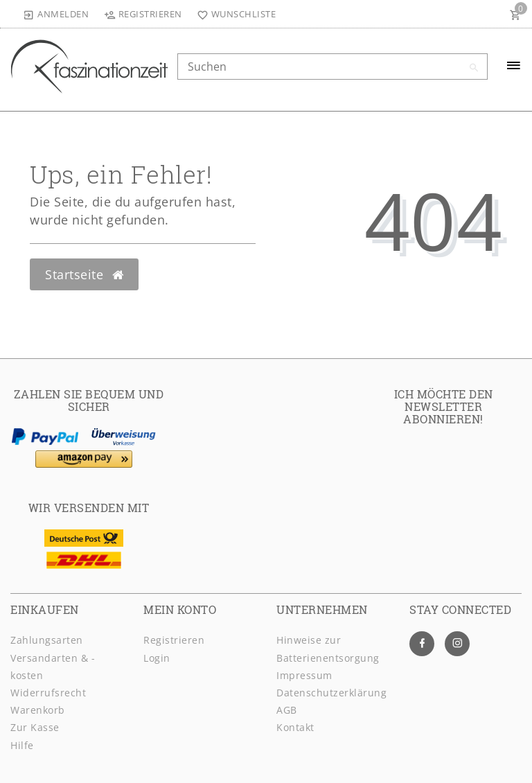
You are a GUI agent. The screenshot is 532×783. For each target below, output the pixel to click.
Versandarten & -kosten (53, 667)
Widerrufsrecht (48, 693)
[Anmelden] (56, 14)
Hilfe (22, 745)
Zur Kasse (35, 727)
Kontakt (295, 727)
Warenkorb (38, 710)
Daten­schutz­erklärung (331, 693)
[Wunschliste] (234, 14)
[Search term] (332, 67)
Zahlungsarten (47, 640)
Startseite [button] (84, 274)
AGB (287, 710)
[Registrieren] (143, 14)
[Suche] (474, 68)
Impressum (304, 675)
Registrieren (174, 640)
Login (157, 658)
